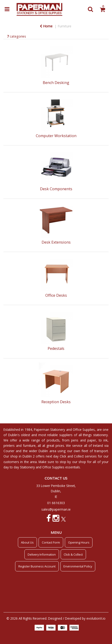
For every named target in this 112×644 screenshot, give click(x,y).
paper (92, 440)
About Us (27, 542)
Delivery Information (42, 554)
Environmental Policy (78, 566)
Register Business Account (37, 566)
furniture (29, 446)
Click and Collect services (78, 456)
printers (9, 446)
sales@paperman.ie (56, 509)
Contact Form (51, 542)
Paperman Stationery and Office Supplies (64, 430)
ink (105, 440)
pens (75, 440)
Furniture (64, 26)
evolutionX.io (96, 618)
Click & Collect (73, 554)
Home (46, 26)
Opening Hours (79, 542)
